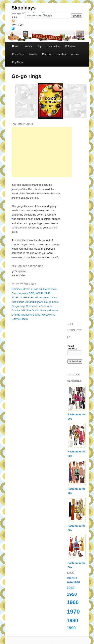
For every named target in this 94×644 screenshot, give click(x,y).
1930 (77, 582)
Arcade (75, 54)
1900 (69, 578)
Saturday (70, 46)
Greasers (26, 315)
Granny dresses (49, 310)
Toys (40, 46)
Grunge (16, 315)
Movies (33, 54)
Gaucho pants (20, 293)
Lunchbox (61, 54)
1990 (71, 628)
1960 (73, 602)
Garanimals (50, 289)
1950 (72, 594)
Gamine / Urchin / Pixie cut (27, 289)
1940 (71, 588)
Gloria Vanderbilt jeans (30, 302)
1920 (70, 582)
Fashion (28, 46)
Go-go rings (18, 306)
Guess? (37, 315)
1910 (75, 578)
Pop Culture (54, 46)
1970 (73, 611)
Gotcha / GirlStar (21, 310)
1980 (72, 620)
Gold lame (46, 306)
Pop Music (18, 62)
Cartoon (46, 54)
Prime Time (18, 54)
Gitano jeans (43, 298)
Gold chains (33, 306)
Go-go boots (51, 302)
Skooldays (24, 8)
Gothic (36, 310)
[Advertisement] (42, 152)
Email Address (72, 347)
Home (15, 46)
